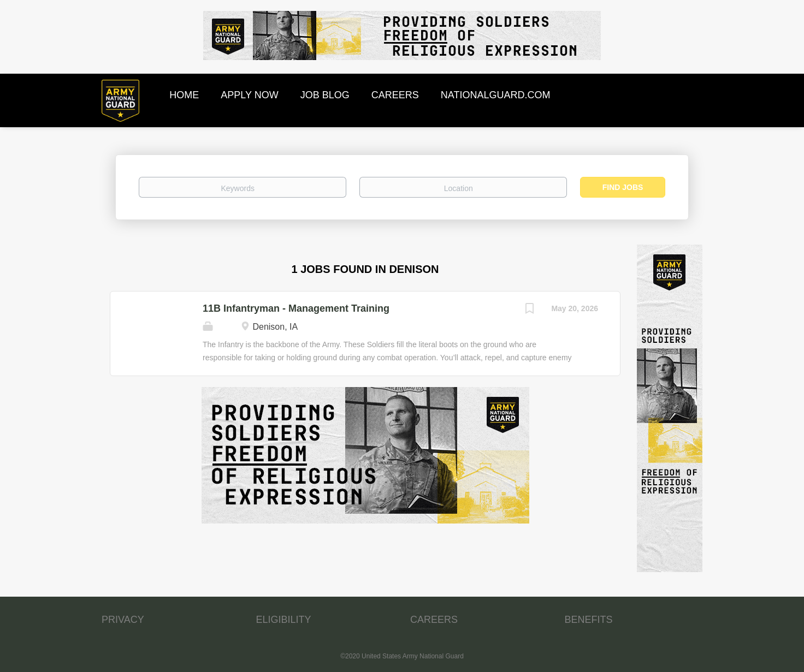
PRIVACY (123, 620)
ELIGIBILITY (284, 620)
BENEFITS (589, 620)
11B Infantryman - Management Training (296, 308)
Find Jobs (623, 187)
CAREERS (434, 620)
